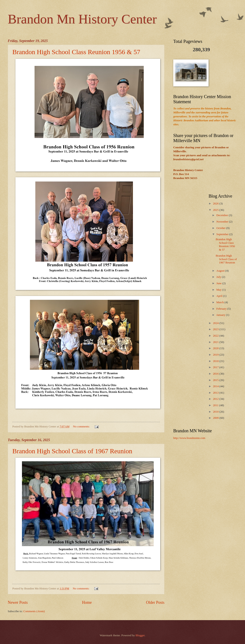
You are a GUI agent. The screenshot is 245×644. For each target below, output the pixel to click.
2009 (216, 418)
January (221, 315)
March (220, 302)
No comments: (82, 427)
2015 (216, 380)
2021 (216, 342)
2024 (216, 323)
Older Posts (155, 602)
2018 (216, 361)
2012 (216, 399)
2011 (216, 405)
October (221, 228)
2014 (216, 386)
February (222, 309)
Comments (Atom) (34, 611)
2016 (216, 374)
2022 (216, 336)
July (219, 277)
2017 (216, 367)
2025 (216, 210)
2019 (216, 355)
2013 (216, 393)
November (223, 222)
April (220, 296)
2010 (216, 412)
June (219, 283)
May (219, 290)
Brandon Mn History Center (82, 19)
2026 (216, 204)
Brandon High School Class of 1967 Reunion (72, 451)
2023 (216, 329)
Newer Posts (18, 602)
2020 (216, 348)
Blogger (140, 635)
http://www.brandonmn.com (189, 438)
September (223, 234)
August (221, 271)
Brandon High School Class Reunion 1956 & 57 (76, 52)
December (222, 215)
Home (87, 602)
